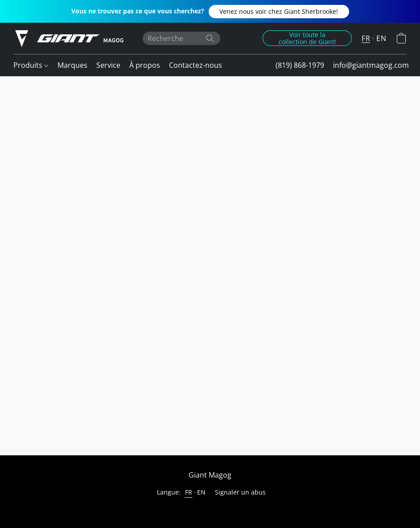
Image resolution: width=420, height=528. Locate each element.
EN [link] (202, 492)
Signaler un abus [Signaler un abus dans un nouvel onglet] (240, 492)
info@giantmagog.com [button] (371, 65)
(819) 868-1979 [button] (300, 65)
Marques (72, 65)
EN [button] (381, 38)
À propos (145, 65)
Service (108, 65)
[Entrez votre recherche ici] (181, 38)
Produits (31, 65)
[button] (279, 12)
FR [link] (189, 492)
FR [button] (366, 38)
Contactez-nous (196, 65)
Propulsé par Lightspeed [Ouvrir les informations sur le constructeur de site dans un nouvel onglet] (210, 509)
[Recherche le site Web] (210, 38)
